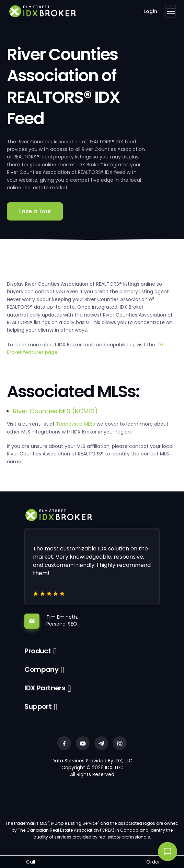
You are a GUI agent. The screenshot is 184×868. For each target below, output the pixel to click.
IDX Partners (45, 688)
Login (150, 11)
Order (153, 862)
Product (38, 651)
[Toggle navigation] (171, 11)
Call (31, 862)
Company (41, 669)
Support (38, 706)
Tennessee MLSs (76, 424)
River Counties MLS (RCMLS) (55, 411)
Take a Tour (35, 211)
